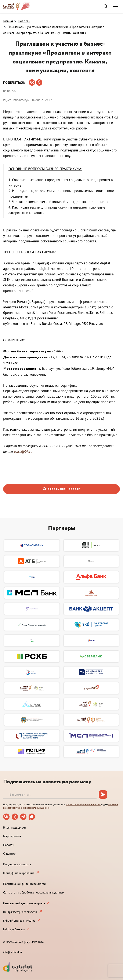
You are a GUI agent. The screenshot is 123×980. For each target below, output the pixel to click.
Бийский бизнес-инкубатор (19, 921)
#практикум (21, 100)
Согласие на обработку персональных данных (34, 892)
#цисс (7, 100)
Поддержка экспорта (17, 864)
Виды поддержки (15, 827)
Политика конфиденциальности (24, 884)
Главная (8, 21)
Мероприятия (12, 836)
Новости (24, 21)
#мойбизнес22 (42, 100)
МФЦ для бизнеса (14, 929)
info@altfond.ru (12, 952)
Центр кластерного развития (20, 912)
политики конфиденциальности (83, 804)
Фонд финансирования (19, 873)
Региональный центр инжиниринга (24, 903)
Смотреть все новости (61, 489)
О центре (9, 854)
